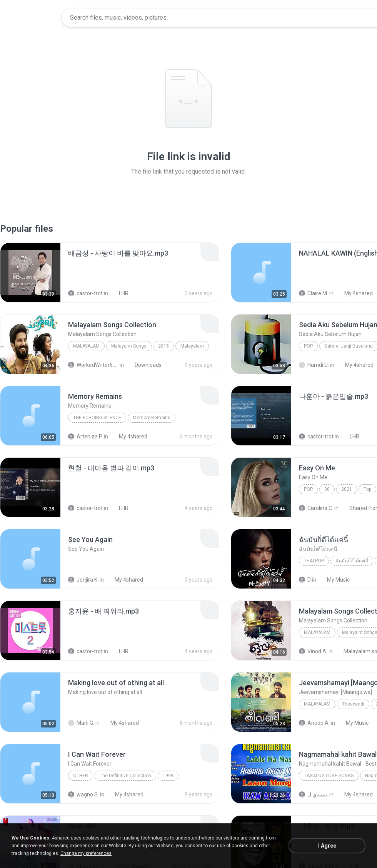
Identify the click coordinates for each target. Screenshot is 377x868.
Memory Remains (152, 418)
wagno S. (83, 794)
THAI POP (314, 561)
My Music (334, 580)
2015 (163, 346)
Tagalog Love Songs (329, 776)
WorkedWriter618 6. (93, 365)
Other (81, 776)
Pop (308, 346)
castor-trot (85, 293)
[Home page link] (31, 18)
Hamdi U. (314, 365)
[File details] (30, 273)
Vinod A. (313, 651)
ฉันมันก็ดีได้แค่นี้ (352, 561)
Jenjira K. (83, 580)
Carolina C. (316, 508)
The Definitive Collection (125, 776)
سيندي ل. (314, 794)
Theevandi (353, 704)
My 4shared (354, 293)
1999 (168, 776)
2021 (347, 489)
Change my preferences (86, 853)
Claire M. (314, 293)
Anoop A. (314, 723)
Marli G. (81, 723)
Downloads (144, 365)
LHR (119, 293)
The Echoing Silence (97, 418)
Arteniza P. (85, 437)
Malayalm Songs (129, 346)
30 (327, 489)
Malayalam (86, 346)
